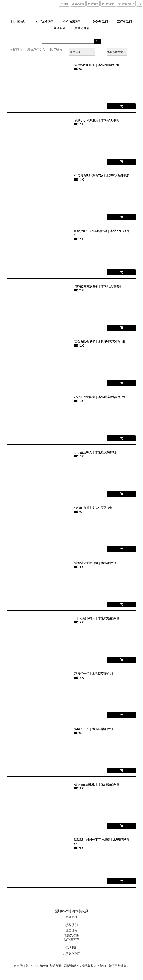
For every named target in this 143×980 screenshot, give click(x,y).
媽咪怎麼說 (82, 28)
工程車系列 (124, 22)
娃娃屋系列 (100, 22)
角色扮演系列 (74, 22)
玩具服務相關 (71, 953)
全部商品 (16, 49)
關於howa (19, 22)
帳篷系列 (60, 28)
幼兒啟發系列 (45, 22)
